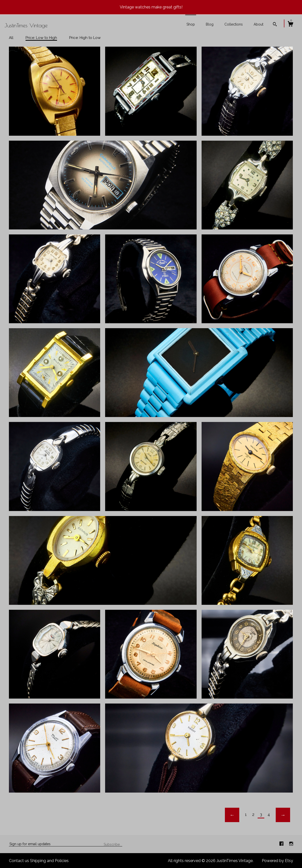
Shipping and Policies (49, 861)
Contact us (19, 861)
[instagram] (291, 844)
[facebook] (282, 844)
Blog (210, 24)
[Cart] (290, 25)
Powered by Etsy (277, 861)
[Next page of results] (283, 815)
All (11, 38)
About (258, 24)
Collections (234, 24)
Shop (191, 24)
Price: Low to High (41, 38)
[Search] (275, 25)
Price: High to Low (85, 38)
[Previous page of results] (232, 815)
